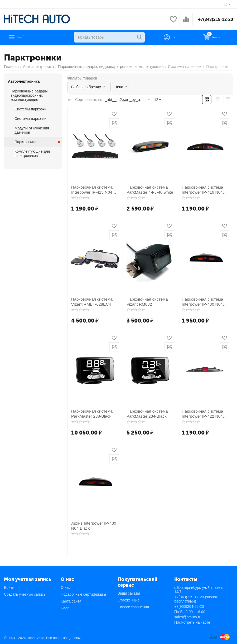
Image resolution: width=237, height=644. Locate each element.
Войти (9, 587)
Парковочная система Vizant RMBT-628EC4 (90, 301)
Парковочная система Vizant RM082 (145, 301)
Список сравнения (133, 607)
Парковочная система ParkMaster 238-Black (90, 413)
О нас (66, 587)
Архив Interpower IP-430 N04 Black (91, 525)
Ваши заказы (129, 593)
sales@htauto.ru (188, 617)
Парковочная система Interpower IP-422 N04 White (205, 413)
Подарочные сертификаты (83, 594)
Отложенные (129, 600)
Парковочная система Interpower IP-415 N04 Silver (95, 189)
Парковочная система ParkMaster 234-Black (145, 413)
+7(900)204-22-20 (189, 606)
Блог (65, 608)
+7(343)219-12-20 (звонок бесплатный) (196, 599)
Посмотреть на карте (192, 622)
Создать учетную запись (25, 594)
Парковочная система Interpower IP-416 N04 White (205, 189)
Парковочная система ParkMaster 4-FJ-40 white (148, 189)
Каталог (27, 37)
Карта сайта (71, 601)
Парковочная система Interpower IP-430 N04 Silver (205, 301)
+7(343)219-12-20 (214, 19)
